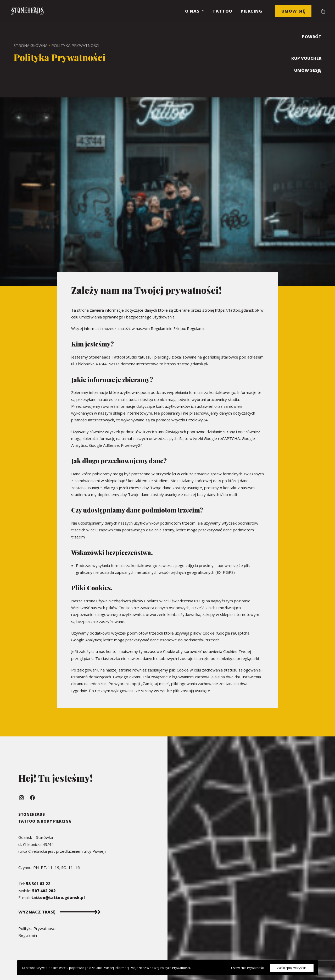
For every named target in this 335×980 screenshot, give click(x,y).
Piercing (251, 11)
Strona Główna (30, 45)
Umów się (293, 11)
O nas (195, 11)
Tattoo (222, 11)
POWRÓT (312, 37)
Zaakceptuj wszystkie (292, 968)
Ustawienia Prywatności (248, 968)
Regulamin (196, 328)
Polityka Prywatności (37, 928)
